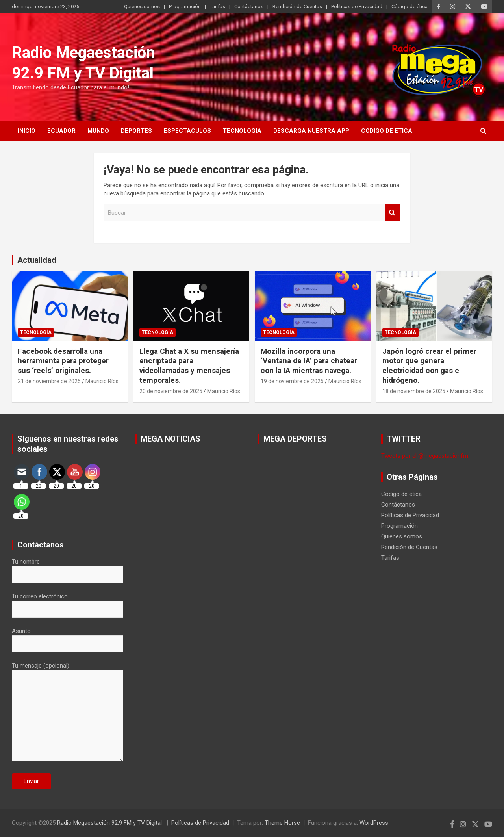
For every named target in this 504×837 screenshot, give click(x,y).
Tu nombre (68, 568)
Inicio (27, 131)
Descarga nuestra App (311, 131)
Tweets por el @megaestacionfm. (425, 456)
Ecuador (61, 131)
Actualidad (37, 260)
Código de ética (409, 6)
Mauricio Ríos (102, 381)
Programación (185, 6)
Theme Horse (282, 823)
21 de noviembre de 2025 (49, 381)
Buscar (393, 213)
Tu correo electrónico (68, 603)
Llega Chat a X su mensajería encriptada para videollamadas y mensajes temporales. (189, 366)
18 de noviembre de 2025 (414, 391)
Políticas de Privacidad (357, 6)
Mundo (98, 131)
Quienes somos (142, 6)
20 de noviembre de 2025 (171, 391)
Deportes (136, 131)
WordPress (374, 823)
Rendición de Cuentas (297, 6)
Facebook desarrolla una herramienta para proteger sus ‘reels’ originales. (63, 361)
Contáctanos (249, 6)
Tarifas (218, 6)
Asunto (68, 637)
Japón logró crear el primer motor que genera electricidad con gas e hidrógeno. (429, 366)
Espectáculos (187, 131)
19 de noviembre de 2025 (292, 381)
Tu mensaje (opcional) (68, 713)
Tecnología (242, 131)
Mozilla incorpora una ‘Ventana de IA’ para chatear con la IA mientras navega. (309, 361)
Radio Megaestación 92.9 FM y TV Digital (110, 823)
